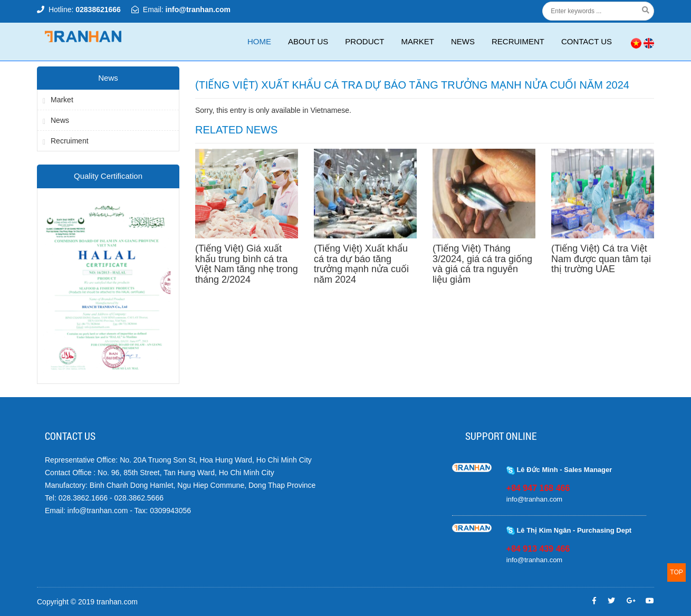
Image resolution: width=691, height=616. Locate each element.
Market (418, 41)
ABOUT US (308, 41)
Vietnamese (330, 110)
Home (259, 41)
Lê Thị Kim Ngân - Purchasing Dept (569, 530)
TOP (676, 572)
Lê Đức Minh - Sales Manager (559, 470)
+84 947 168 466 (538, 488)
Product (364, 41)
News (463, 41)
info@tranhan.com (198, 9)
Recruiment (518, 41)
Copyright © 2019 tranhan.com (87, 602)
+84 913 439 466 (538, 549)
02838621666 (98, 9)
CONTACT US (587, 41)
